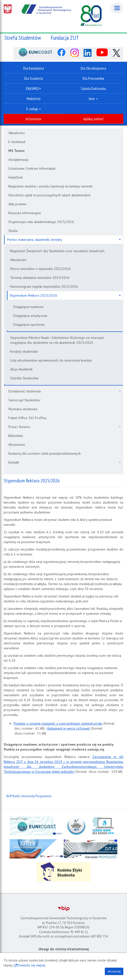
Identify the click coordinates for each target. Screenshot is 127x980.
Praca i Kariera (65, 427)
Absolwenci (17, 445)
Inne (93, 99)
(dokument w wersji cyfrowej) (68, 728)
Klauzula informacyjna (25, 213)
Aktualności (17, 133)
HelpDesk (16, 177)
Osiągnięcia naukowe (28, 307)
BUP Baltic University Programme (29, 796)
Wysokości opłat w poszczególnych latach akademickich (49, 195)
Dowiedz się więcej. (31, 965)
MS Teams (17, 151)
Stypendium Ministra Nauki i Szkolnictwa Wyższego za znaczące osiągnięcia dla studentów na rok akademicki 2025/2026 (57, 340)
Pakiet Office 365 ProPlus (27, 418)
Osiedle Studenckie (24, 378)
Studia (13, 231)
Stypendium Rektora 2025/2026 (65, 295)
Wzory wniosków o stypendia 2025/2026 (40, 269)
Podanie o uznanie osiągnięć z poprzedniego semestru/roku (58, 723)
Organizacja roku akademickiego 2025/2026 (41, 222)
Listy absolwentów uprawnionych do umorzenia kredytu (51, 360)
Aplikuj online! (93, 119)
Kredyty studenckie (24, 351)
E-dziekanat (17, 142)
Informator (34, 119)
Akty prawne (17, 204)
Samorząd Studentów (24, 400)
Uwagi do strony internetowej (64, 949)
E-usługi (34, 109)
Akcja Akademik (21, 369)
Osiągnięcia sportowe (29, 325)
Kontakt (65, 462)
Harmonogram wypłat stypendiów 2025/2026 (44, 286)
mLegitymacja (18, 160)
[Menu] (117, 8)
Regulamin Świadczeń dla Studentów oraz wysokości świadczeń (57, 251)
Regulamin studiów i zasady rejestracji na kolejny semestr (51, 186)
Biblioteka (16, 436)
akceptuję (114, 971)
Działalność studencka (65, 391)
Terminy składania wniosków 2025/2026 (40, 278)
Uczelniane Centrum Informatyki (32, 168)
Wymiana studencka (23, 409)
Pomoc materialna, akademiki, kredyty (64, 240)
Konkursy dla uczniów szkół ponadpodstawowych (45, 453)
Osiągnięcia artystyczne (30, 316)
